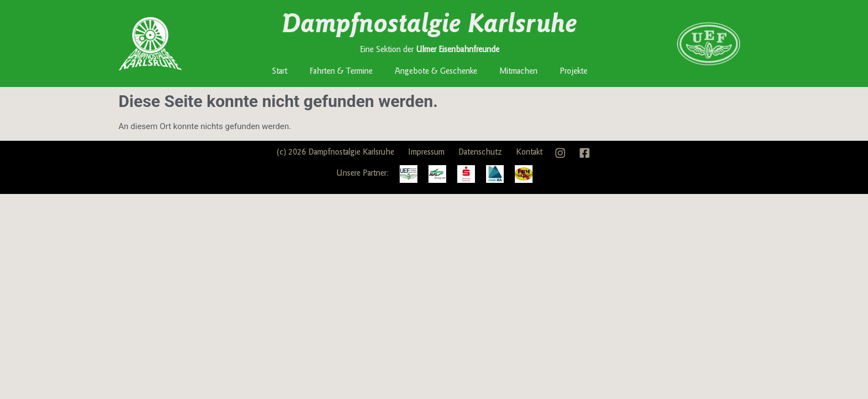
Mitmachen (518, 72)
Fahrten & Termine (341, 72)
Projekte (573, 72)
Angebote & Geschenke (436, 72)
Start (280, 72)
